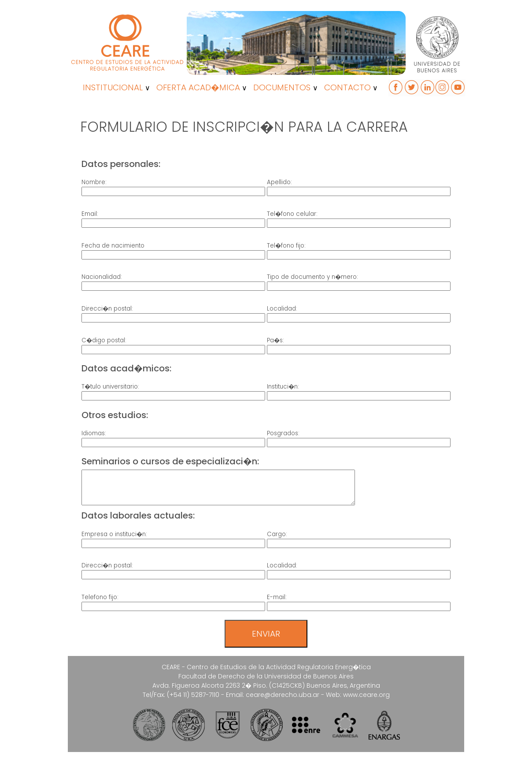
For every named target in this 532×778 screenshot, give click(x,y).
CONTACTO (347, 87)
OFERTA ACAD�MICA (198, 87)
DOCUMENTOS (282, 87)
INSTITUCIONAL (113, 87)
